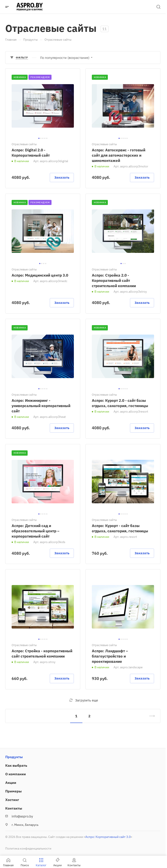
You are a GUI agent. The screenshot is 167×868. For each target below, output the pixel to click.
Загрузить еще (84, 700)
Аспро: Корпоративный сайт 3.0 (108, 837)
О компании (16, 774)
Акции (11, 783)
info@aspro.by (22, 816)
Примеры (13, 791)
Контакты (14, 808)
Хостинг (12, 800)
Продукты (14, 757)
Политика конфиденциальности (28, 848)
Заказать (62, 177)
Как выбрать (16, 765)
